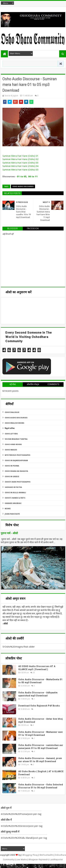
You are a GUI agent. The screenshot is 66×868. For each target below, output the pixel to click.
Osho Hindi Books (13, 444)
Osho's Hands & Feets (15, 498)
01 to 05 (22, 176)
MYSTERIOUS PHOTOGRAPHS (18, 455)
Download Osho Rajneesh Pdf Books (39, 706)
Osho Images (11, 450)
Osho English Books (14, 423)
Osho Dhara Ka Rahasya (16, 471)
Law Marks (22, 860)
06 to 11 (33, 176)
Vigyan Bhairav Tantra (16, 439)
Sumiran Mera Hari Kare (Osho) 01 (20, 156)
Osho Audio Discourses (23, 186)
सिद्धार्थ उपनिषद (10, 428)
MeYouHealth (46, 855)
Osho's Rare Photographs (18, 482)
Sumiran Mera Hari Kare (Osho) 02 (20, 159)
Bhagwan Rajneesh (38, 860)
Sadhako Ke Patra (13, 487)
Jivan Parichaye (12, 514)
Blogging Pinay (30, 855)
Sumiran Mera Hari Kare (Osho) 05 (20, 169)
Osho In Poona (12, 466)
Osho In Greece (12, 476)
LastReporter (56, 860)
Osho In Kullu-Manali (15, 492)
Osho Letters (11, 434)
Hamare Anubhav (13, 503)
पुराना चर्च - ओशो (9, 533)
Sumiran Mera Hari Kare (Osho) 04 (20, 166)
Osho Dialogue (12, 412)
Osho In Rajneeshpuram (16, 460)
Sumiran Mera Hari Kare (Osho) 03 (20, 163)
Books (8, 508)
